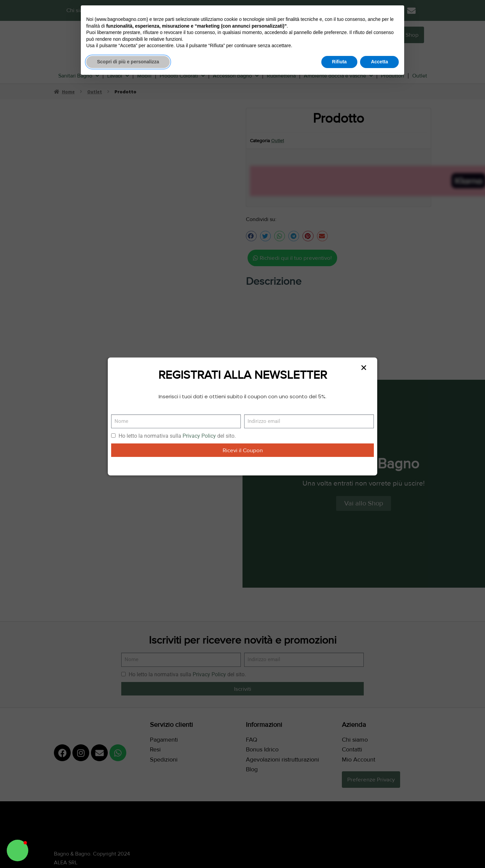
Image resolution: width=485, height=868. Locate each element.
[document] (243, 434)
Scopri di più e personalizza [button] (128, 62)
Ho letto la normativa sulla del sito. (177, 436)
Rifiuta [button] (339, 62)
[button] (18, 850)
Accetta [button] (379, 62)
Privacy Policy (199, 436)
